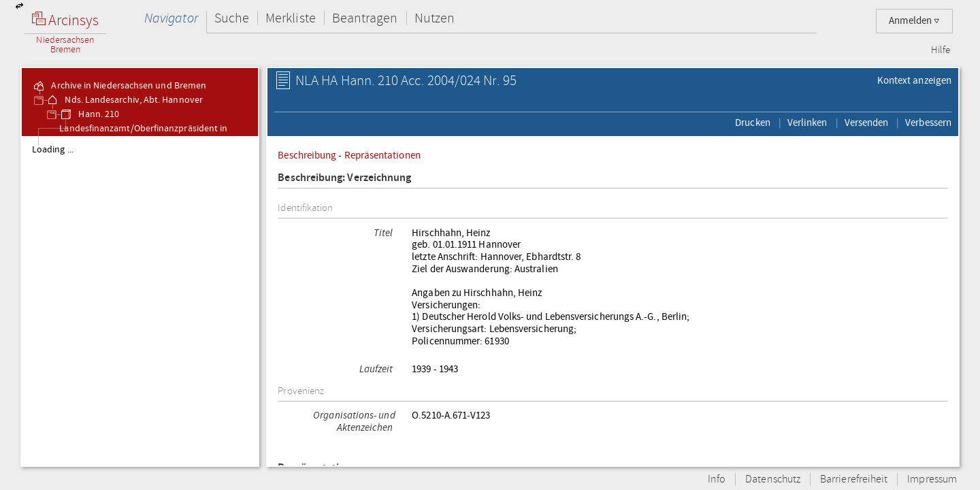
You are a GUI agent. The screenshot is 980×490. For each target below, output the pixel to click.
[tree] (140, 301)
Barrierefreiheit (854, 479)
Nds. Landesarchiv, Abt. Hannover (124, 100)
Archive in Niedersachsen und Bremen (119, 86)
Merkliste (291, 18)
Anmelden (914, 21)
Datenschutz (773, 479)
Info (717, 479)
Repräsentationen (382, 155)
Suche (232, 18)
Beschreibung (307, 155)
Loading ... (53, 150)
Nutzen (435, 18)
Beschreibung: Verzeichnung (344, 178)
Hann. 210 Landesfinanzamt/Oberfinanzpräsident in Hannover (143, 129)
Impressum (932, 479)
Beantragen (365, 18)
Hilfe (941, 50)
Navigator (171, 18)
